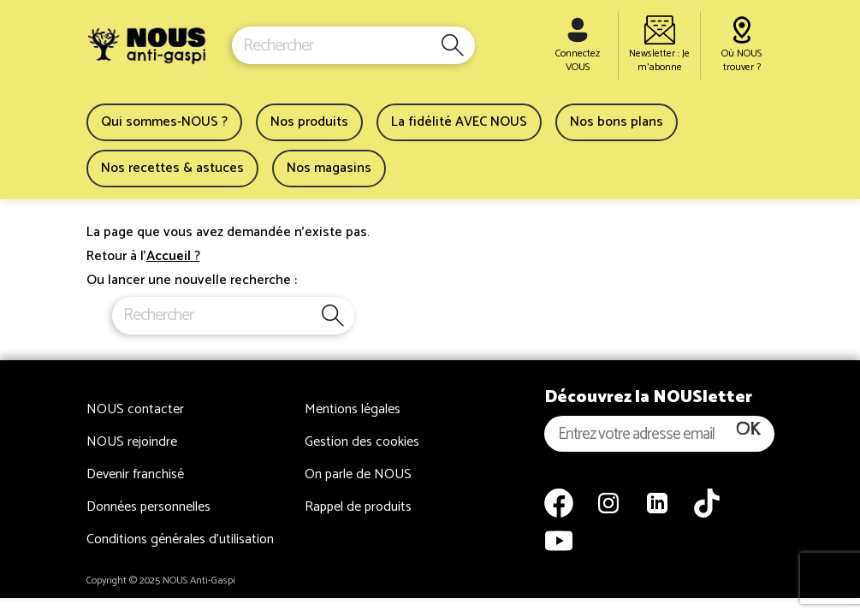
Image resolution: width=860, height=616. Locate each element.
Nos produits (309, 122)
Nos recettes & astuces (172, 168)
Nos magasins (329, 168)
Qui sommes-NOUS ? (164, 122)
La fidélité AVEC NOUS (459, 122)
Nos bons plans (617, 122)
